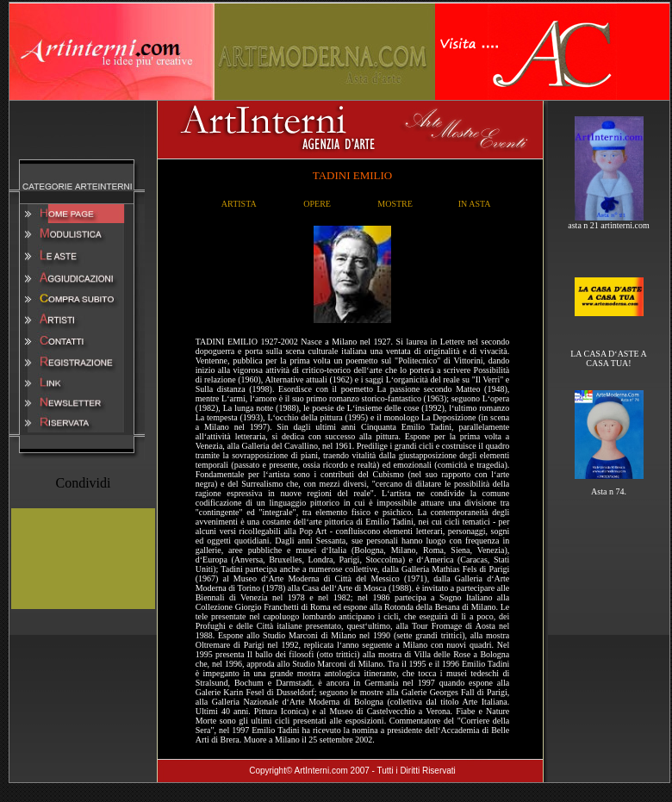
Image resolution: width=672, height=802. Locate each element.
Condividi (83, 483)
